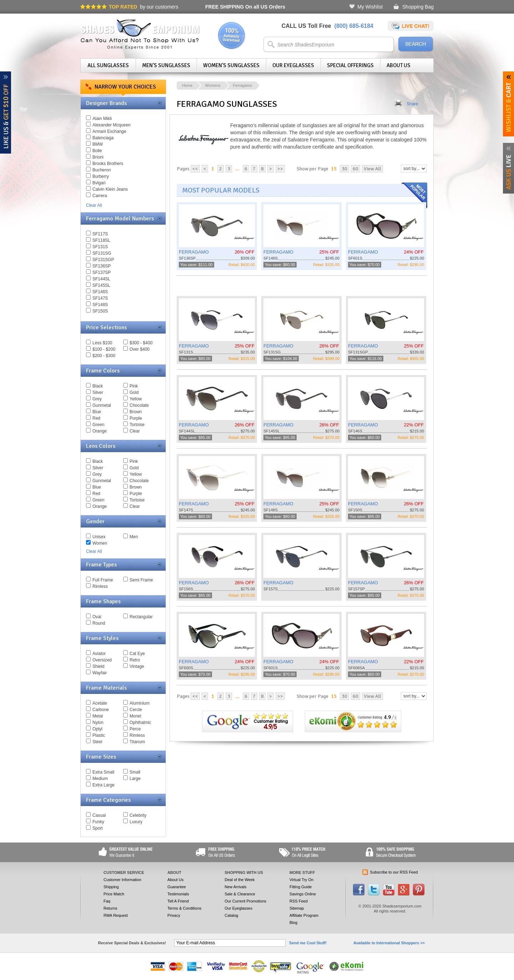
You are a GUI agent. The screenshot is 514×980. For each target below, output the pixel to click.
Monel (135, 716)
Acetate (100, 703)
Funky (98, 822)
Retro (135, 660)
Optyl (97, 729)
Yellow (136, 399)
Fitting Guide (301, 887)
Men (134, 537)
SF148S (100, 305)
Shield (98, 666)
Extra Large (104, 785)
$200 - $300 (104, 356)
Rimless (100, 586)
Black (98, 386)
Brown (136, 412)
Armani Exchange (109, 131)
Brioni (98, 157)
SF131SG (102, 253)
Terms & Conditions (184, 908)
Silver (98, 392)
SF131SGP (103, 260)
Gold (134, 392)
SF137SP (102, 272)
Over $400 (140, 349)
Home (187, 85)
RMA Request (116, 915)
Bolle (97, 151)
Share (412, 104)
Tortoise (137, 425)
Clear (135, 431)
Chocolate (139, 405)
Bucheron (102, 170)
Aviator (99, 654)
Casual (99, 815)
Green (98, 425)
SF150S (100, 311)
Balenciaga (103, 138)
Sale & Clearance (240, 894)
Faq (107, 901)
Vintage (137, 666)
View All (372, 169)
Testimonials (178, 894)
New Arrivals (235, 887)
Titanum (137, 742)
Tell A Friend (178, 901)
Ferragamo (243, 85)
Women (100, 543)
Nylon (98, 722)
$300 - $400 (141, 343)
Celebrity (138, 815)
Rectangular (141, 617)
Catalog (231, 915)
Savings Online (303, 894)
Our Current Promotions (245, 901)
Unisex (99, 537)
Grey (97, 399)
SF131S (100, 247)
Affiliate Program (304, 915)
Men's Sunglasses (166, 65)
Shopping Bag (418, 7)
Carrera (100, 196)
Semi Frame (141, 580)
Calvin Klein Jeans (110, 189)
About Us (399, 65)
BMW (98, 144)
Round (99, 623)
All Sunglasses (108, 65)
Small (135, 772)
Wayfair (100, 673)
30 (344, 169)
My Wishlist (370, 7)
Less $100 (102, 343)
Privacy (174, 915)
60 (356, 169)
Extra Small (103, 772)
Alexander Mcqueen (112, 125)
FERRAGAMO (194, 252)
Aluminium (140, 703)
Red (96, 418)
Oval (97, 617)
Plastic (99, 735)
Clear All (94, 205)
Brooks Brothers (108, 164)
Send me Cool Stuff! (308, 943)
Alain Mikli (102, 119)
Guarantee (177, 887)
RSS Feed (299, 901)
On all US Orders (245, 7)
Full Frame (103, 580)
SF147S (100, 298)
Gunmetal (102, 405)
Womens (213, 85)
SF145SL (101, 285)
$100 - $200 (104, 349)
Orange (100, 431)
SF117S (100, 234)
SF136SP (102, 266)
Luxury (136, 822)
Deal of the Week (240, 880)
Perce (135, 729)
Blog (293, 922)
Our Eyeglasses (293, 65)
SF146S (100, 292)
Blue (97, 412)
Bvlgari (99, 183)
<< (195, 169)
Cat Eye (137, 654)
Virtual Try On (301, 880)
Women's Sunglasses (231, 65)
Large (135, 779)
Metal (98, 716)
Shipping (111, 887)
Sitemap (297, 908)
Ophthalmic (140, 722)
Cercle (136, 710)
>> (280, 169)
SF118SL (101, 240)
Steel (97, 742)
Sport (98, 828)
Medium (100, 779)
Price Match (114, 894)
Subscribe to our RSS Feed (394, 872)
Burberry (101, 176)
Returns (110, 908)
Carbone (101, 710)
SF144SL (101, 279)
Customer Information (122, 880)
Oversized (102, 660)
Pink (134, 386)
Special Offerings (350, 65)
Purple (136, 418)
